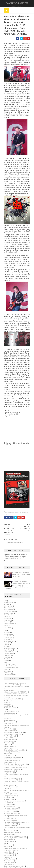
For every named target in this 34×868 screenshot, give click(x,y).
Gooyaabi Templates (17, 867)
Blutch (5, 695)
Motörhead (7, 639)
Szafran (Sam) (8, 841)
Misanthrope (7, 630)
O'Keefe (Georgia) (9, 814)
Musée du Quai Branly (10, 809)
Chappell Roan (8, 605)
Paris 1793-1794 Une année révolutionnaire (17, 821)
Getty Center (8, 735)
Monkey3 (6, 632)
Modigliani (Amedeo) (10, 784)
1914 (5, 593)
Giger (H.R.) (7, 737)
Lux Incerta (7, 626)
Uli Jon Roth (7, 663)
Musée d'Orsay (8, 795)
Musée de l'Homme (10, 798)
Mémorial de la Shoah (10, 813)
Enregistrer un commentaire (14, 537)
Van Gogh (6, 846)
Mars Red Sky (8, 628)
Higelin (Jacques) (9, 616)
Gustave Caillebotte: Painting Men (14, 742)
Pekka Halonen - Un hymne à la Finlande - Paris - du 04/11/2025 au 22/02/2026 (16, 826)
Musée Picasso (8, 793)
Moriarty (6, 637)
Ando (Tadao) (8, 682)
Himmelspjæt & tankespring (12, 749)
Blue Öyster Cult (9, 602)
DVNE (5, 609)
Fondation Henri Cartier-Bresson (14, 725)
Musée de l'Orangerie (10, 800)
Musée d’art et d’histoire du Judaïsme (15, 811)
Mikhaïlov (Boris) (9, 783)
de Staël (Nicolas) (9, 860)
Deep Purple (7, 611)
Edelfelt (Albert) (9, 721)
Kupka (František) (9, 754)
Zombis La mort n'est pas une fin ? (14, 855)
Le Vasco (6, 625)
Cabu (5, 702)
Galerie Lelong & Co (10, 732)
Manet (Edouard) (9, 774)
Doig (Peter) (7, 716)
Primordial (7, 649)
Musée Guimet (8, 791)
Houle (5, 618)
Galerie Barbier (8, 730)
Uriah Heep (7, 665)
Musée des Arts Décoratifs (12, 802)
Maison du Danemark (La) (11, 770)
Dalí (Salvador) (8, 711)
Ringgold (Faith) (8, 830)
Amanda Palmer (8, 595)
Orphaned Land (8, 646)
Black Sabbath (8, 600)
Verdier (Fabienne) (9, 848)
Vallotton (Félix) (8, 844)
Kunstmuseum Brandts (10, 753)
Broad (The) (7, 698)
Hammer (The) (8, 746)
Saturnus (6, 653)
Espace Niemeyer (9, 723)
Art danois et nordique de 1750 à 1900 (15, 684)
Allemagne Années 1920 (11, 677)
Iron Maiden (7, 619)
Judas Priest (7, 621)
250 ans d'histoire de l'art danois (13, 675)
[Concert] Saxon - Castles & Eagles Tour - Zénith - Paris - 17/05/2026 (21, 569)
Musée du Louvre (9, 807)
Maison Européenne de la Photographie (16, 767)
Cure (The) (7, 607)
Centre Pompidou (9, 705)
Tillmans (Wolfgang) (10, 842)
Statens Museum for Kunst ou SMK (14, 837)
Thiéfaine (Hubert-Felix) (11, 660)
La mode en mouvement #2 (12, 758)
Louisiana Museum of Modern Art (14, 760)
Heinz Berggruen (9, 747)
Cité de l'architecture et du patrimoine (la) (16, 707)
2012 (8, 507)
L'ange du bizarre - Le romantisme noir (15, 756)
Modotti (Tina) (8, 786)
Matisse (6, 777)
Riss (5, 832)
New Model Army (9, 640)
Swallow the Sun (8, 658)
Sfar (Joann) (7, 835)
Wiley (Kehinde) (8, 851)
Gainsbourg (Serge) (9, 728)
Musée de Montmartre (11, 797)
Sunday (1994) (8, 656)
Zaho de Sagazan (9, 667)
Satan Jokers (14, 507)
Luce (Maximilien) (9, 763)
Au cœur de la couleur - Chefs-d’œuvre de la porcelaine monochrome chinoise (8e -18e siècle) (17, 688)
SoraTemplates (16, 865)
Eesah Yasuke (8, 612)
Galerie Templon (9, 733)
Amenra (6, 596)
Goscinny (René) (8, 739)
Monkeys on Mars (9, 633)
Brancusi (6, 696)
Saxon (5, 654)
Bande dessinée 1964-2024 (12, 691)
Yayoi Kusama (8, 853)
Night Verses (7, 642)
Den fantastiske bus (10, 714)
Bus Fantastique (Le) (10, 700)
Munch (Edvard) (8, 788)
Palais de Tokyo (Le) (10, 819)
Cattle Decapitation (10, 603)
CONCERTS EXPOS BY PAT (17, 3)
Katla (5, 623)
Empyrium (7, 614)
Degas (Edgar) (8, 712)
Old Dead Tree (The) (10, 644)
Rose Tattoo (7, 651)
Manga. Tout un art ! (10, 776)
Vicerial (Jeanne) (9, 849)
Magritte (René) (8, 765)
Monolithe (7, 635)
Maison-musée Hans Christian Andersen (16, 772)
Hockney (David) (9, 751)
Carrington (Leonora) (10, 703)
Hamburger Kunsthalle (11, 744)
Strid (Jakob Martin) (10, 839)
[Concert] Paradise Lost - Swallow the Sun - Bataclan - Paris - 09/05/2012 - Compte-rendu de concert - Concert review (17, 580)
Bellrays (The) (8, 598)
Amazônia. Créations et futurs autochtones (17, 679)
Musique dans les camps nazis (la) (14, 790)
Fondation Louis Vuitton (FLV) (13, 726)
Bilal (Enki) (7, 693)
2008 (5, 507)
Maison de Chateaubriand (11, 769)
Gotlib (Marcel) (8, 740)
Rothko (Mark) (8, 834)
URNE (5, 661)
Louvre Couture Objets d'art (12, 761)
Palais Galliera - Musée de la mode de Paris (17, 816)
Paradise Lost (8, 647)
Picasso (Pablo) (8, 828)
